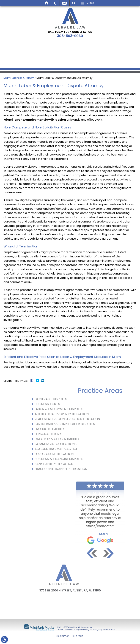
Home (47, 3)
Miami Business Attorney (19, 78)
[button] (130, 553)
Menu (90, 3)
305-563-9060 (70, 36)
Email (64, 3)
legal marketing (83, 630)
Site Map (78, 636)
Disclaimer (62, 636)
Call (55, 3)
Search (74, 3)
